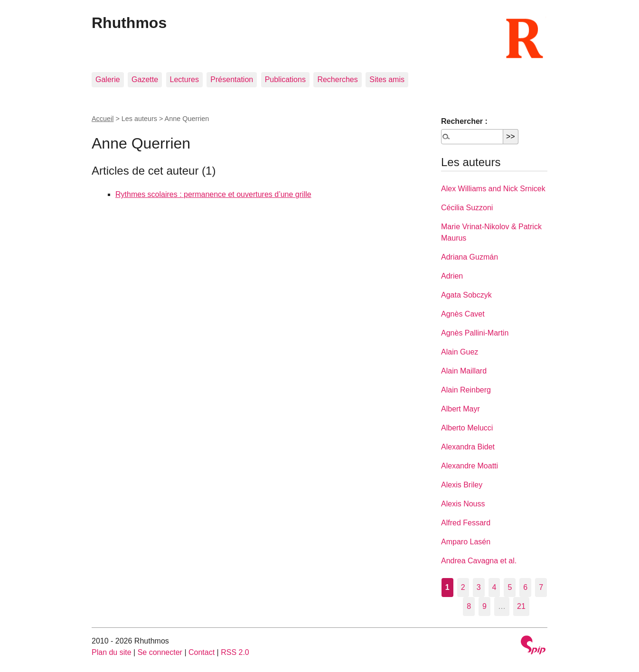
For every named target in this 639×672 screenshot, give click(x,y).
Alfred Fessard (466, 523)
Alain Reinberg (466, 390)
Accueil (103, 119)
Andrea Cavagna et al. (479, 561)
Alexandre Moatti (470, 466)
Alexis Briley (462, 485)
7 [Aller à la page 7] (541, 587)
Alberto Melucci (467, 428)
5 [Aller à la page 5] (510, 587)
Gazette (145, 79)
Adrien (452, 276)
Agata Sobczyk (466, 295)
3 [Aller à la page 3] (479, 587)
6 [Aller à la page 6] (525, 587)
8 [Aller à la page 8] (469, 606)
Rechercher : (464, 121)
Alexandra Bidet (468, 447)
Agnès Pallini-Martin (475, 333)
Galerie (108, 79)
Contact (202, 652)
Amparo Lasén (466, 542)
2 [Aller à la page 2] (463, 587)
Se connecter (160, 652)
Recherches (337, 79)
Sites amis (387, 79)
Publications (285, 79)
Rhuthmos (129, 23)
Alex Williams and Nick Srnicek (493, 189)
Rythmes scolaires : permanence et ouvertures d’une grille (213, 194)
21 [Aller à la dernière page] (521, 606)
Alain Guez (460, 352)
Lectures (184, 79)
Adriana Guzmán (470, 257)
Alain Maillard (464, 371)
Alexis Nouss (463, 504)
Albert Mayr (460, 409)
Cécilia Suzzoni (467, 208)
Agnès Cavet (463, 314)
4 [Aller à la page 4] (494, 587)
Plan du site (112, 652)
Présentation (232, 79)
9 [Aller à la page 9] (484, 606)
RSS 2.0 (235, 652)
